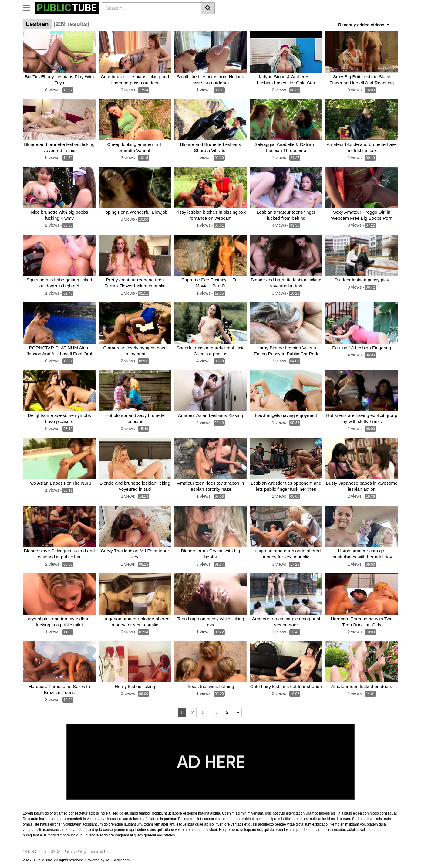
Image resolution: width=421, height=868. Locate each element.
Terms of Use (100, 848)
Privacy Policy (75, 848)
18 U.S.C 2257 (35, 848)
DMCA (55, 848)
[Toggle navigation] (29, 7)
